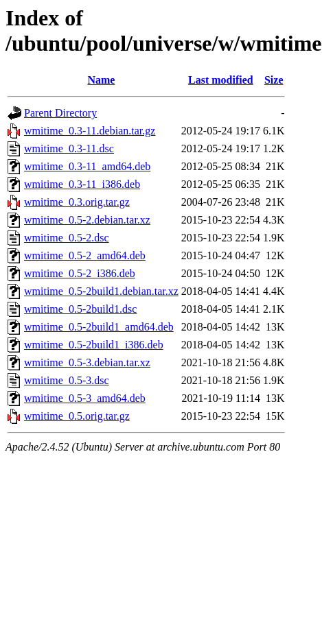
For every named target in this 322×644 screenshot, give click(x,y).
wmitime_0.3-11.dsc (69, 148)
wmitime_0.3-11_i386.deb (82, 184)
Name (101, 80)
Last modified (221, 80)
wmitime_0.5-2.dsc (67, 238)
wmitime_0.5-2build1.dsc (80, 309)
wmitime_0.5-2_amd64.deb (85, 255)
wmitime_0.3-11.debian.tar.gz (90, 131)
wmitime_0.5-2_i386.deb (80, 273)
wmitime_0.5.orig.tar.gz (77, 416)
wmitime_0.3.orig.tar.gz (77, 202)
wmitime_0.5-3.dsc (67, 380)
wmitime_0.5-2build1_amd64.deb (99, 327)
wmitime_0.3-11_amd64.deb (87, 166)
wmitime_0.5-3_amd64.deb (85, 398)
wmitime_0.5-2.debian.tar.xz (87, 220)
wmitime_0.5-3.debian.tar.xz (87, 362)
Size (274, 80)
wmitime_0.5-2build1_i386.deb (94, 345)
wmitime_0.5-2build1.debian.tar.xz (101, 291)
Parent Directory (60, 113)
